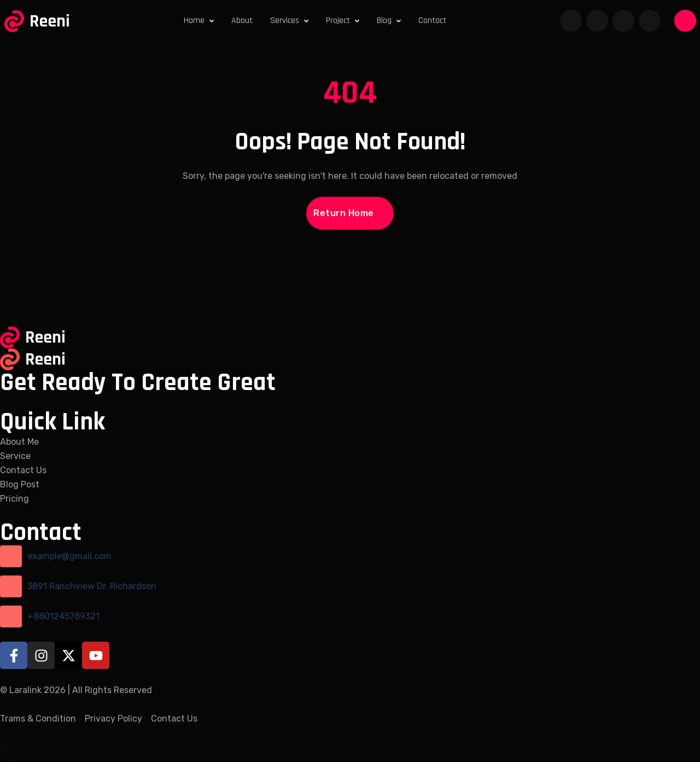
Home (194, 21)
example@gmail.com (69, 556)
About (242, 21)
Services (285, 21)
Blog (384, 21)
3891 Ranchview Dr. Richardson (92, 586)
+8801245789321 (63, 616)
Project (338, 21)
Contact (432, 21)
